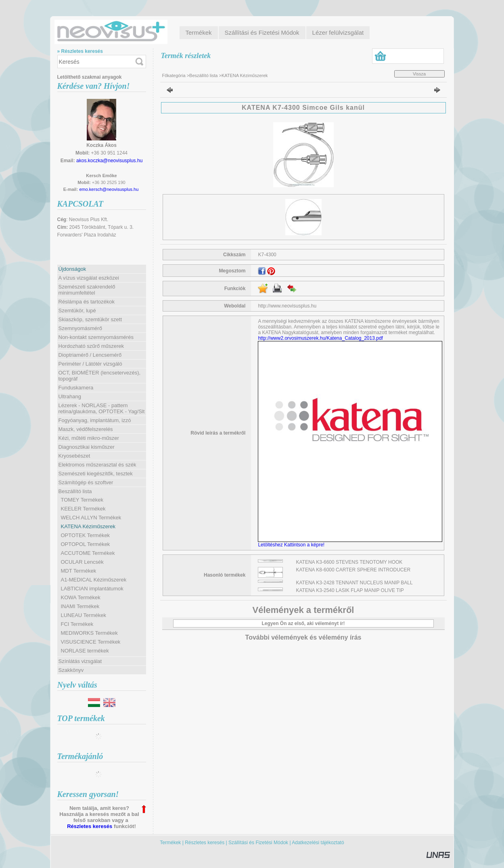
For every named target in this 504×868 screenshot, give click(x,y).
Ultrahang (70, 396)
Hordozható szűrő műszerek (91, 346)
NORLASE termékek (85, 651)
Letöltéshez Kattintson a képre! (292, 545)
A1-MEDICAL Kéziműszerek (94, 580)
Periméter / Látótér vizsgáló (90, 364)
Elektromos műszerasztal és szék (97, 465)
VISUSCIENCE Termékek (91, 642)
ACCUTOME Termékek (88, 553)
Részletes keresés (90, 826)
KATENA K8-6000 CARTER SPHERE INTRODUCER (353, 570)
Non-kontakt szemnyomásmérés (96, 337)
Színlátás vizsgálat (80, 661)
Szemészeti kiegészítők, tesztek (96, 474)
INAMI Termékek (80, 606)
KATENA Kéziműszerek (88, 526)
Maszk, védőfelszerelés (86, 429)
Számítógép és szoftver (86, 482)
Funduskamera (76, 388)
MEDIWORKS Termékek (89, 633)
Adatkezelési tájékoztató (318, 843)
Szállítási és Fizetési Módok (258, 843)
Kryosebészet (74, 456)
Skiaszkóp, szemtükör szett (90, 319)
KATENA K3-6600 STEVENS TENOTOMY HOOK (349, 562)
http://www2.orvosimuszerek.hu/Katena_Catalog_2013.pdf (320, 338)
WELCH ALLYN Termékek (91, 518)
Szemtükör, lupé (77, 311)
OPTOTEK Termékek (86, 535)
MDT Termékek (79, 571)
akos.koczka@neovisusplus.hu (109, 161)
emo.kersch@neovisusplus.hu (109, 189)
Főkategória (174, 75)
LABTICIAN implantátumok (92, 589)
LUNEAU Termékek (84, 615)
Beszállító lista (203, 75)
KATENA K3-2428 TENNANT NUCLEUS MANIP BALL (354, 583)
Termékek (170, 843)
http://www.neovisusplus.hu (287, 306)
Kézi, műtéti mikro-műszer (89, 438)
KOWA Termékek (81, 597)
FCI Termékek (77, 624)
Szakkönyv (71, 670)
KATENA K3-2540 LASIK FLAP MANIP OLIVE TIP (350, 590)
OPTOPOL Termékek (86, 544)
